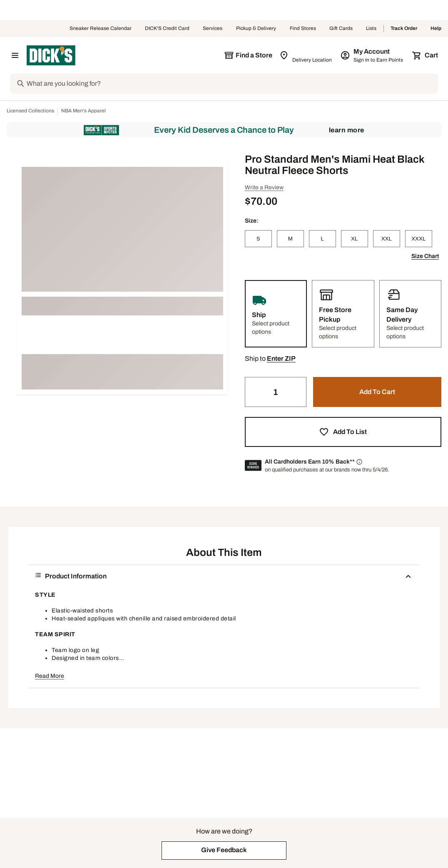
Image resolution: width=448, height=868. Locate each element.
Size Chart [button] (425, 256)
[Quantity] (276, 392)
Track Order (404, 29)
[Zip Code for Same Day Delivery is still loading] (306, 55)
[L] (322, 239)
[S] (258, 239)
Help (436, 29)
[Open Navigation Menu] (15, 55)
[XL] (355, 239)
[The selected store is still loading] (248, 55)
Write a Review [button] (264, 187)
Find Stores (303, 29)
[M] (290, 239)
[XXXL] (419, 239)
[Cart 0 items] (426, 55)
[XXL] (387, 239)
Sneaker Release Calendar (101, 29)
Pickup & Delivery (256, 29)
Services (213, 29)
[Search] (231, 84)
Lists (371, 29)
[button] (281, 359)
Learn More (347, 130)
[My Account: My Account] (372, 55)
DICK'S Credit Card (167, 29)
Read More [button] (50, 676)
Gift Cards (341, 29)
